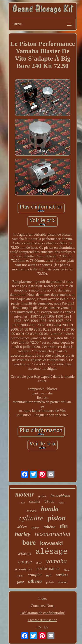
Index (43, 598)
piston (57, 518)
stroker (62, 575)
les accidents (60, 496)
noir (49, 575)
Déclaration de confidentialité (42, 613)
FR (46, 627)
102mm (35, 528)
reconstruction (52, 534)
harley (23, 534)
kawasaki (51, 543)
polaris (50, 582)
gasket (42, 496)
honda (50, 509)
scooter (63, 582)
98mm (67, 570)
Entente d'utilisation (43, 620)
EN (39, 627)
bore (29, 542)
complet (35, 575)
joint (20, 582)
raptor (20, 576)
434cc (49, 502)
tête (64, 526)
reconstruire (23, 569)
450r (23, 503)
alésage (51, 552)
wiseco (24, 553)
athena (35, 581)
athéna (50, 527)
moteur (25, 494)
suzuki (35, 501)
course (25, 562)
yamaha (57, 561)
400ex (22, 527)
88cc (39, 563)
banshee (31, 511)
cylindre (31, 518)
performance (48, 568)
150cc (61, 503)
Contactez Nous (42, 606)
